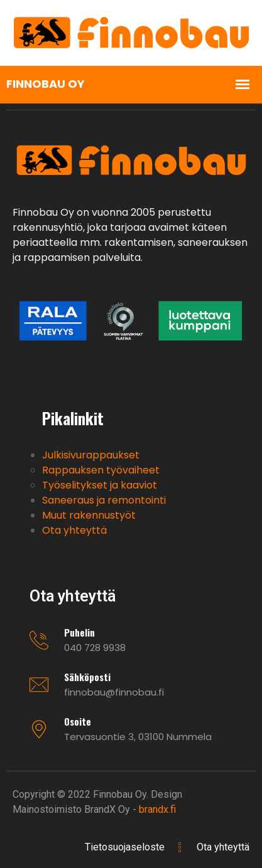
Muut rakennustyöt (89, 515)
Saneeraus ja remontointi (104, 500)
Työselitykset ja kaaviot (100, 485)
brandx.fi (157, 809)
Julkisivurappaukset (91, 455)
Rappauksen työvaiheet (101, 470)
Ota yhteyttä (74, 530)
